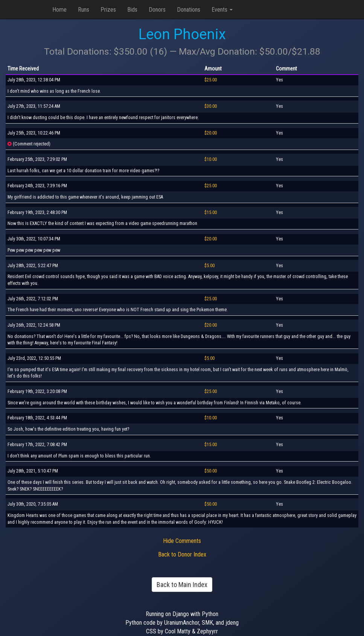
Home (59, 10)
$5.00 (209, 266)
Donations (189, 10)
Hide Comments (182, 541)
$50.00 (211, 471)
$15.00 (211, 213)
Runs (84, 10)
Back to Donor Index (182, 554)
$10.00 (211, 159)
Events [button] (222, 10)
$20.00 (211, 133)
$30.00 (211, 106)
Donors (157, 10)
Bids (132, 10)
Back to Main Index (182, 585)
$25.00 (211, 80)
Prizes (108, 10)
